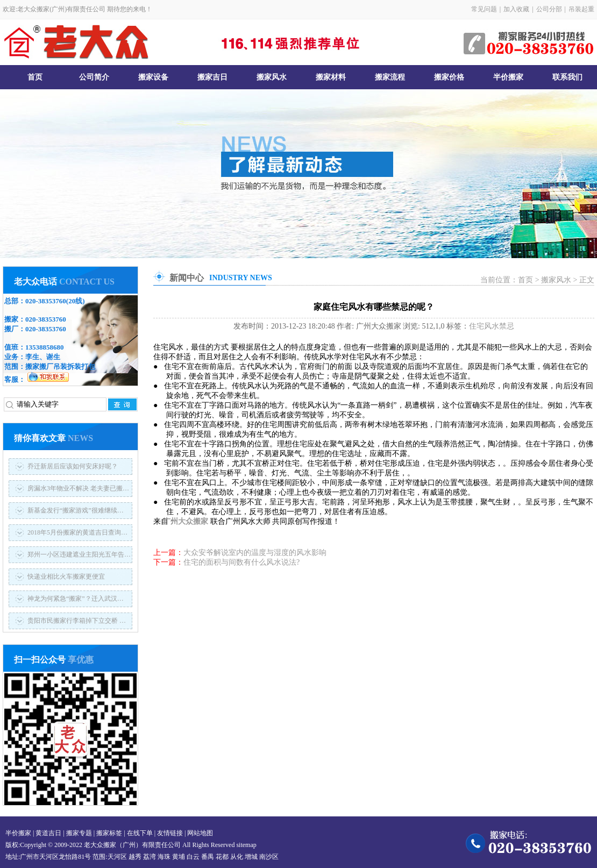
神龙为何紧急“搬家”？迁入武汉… (76, 599)
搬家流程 (390, 77)
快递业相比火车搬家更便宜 (66, 577)
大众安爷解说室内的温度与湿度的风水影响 (255, 553)
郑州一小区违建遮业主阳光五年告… (79, 554)
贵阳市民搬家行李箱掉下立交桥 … (77, 621)
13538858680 (45, 347)
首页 (35, 77)
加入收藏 (516, 9)
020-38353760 (46, 301)
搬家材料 (331, 77)
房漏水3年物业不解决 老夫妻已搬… (78, 488)
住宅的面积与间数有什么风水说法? (241, 562)
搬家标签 (109, 833)
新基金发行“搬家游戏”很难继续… (76, 510)
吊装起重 (581, 9)
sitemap (246, 845)
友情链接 (170, 833)
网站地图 (200, 833)
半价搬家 (508, 77)
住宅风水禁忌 (492, 326)
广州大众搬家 (192, 521)
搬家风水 (272, 77)
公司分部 (549, 9)
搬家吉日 (212, 77)
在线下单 (140, 833)
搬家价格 (449, 77)
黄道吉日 (48, 833)
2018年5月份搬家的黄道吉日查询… (77, 532)
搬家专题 (79, 833)
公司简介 (94, 77)
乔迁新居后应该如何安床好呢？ (73, 466)
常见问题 (484, 9)
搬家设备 (153, 77)
